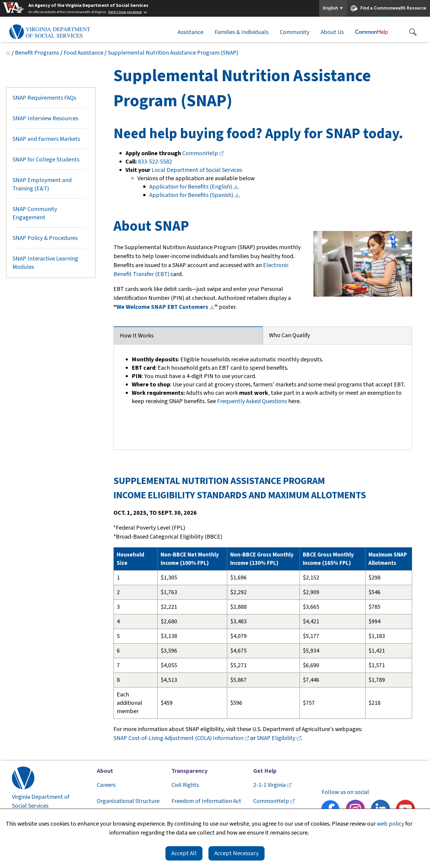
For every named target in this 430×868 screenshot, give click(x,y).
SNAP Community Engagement (35, 213)
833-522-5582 (155, 162)
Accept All (184, 853)
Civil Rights (185, 785)
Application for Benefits (194, 187)
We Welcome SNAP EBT (165, 307)
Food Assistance (83, 53)
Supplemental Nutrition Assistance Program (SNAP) (173, 53)
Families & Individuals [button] (242, 32)
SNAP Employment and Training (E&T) (42, 184)
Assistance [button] (191, 32)
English (333, 8)
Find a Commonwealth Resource (388, 8)
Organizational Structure (128, 801)
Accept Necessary (236, 853)
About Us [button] (332, 32)
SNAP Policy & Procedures (45, 238)
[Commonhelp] (371, 32)
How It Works (137, 336)
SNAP (279, 738)
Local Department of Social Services (197, 170)
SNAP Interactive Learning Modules (45, 263)
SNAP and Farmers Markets (46, 139)
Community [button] (295, 32)
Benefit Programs (37, 53)
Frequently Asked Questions (252, 401)
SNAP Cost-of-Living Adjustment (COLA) (182, 738)
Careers (106, 785)
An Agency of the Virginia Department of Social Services (88, 5)
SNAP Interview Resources (45, 118)
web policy (390, 824)
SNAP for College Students (46, 160)
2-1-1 (272, 785)
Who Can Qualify (290, 335)
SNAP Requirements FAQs (44, 98)
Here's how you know (125, 12)
